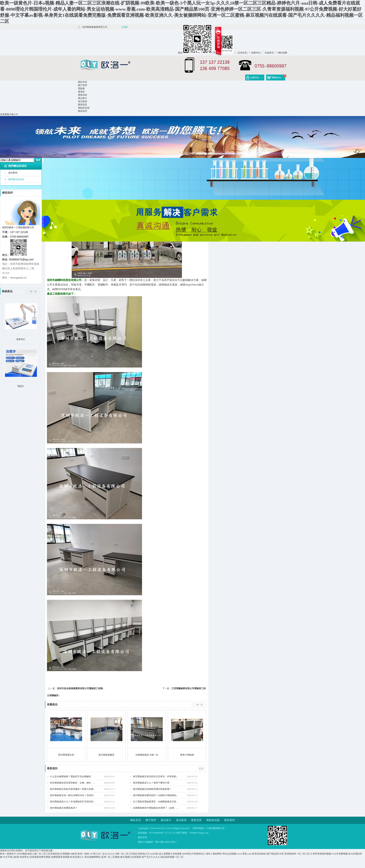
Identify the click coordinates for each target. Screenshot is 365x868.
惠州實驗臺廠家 (106, 755)
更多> (202, 769)
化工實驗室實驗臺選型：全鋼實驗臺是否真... (155, 802)
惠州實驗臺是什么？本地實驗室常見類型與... (73, 802)
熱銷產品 (7, 291)
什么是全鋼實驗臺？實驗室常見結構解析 (71, 777)
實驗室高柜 (54, 156)
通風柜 (81, 92)
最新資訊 (52, 768)
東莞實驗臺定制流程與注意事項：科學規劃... (155, 777)
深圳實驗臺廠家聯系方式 (95, 27)
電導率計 (21, 339)
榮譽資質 (83, 105)
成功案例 (83, 101)
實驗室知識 (84, 108)
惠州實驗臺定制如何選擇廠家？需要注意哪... (73, 789)
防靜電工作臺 (41, 156)
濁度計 (21, 386)
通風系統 (83, 95)
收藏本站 (254, 53)
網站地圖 (281, 53)
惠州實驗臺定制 (66, 755)
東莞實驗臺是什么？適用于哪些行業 (151, 783)
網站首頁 (83, 82)
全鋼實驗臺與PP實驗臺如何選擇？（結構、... (156, 808)
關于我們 (83, 85)
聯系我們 (83, 111)
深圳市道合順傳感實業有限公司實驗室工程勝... (81, 688)
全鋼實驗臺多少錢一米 (147, 755)
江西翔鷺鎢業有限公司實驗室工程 (189, 688)
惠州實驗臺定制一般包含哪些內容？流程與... (73, 795)
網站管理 (142, 837)
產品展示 (83, 98)
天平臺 (63, 156)
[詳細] (125, 27)
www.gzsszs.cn (18, 278)
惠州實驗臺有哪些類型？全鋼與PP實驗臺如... (156, 795)
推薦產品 (52, 705)
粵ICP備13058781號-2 (166, 842)
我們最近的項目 (17, 166)
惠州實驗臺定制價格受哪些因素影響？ (152, 789)
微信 (180, 53)
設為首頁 (241, 53)
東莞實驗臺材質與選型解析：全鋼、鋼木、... (73, 783)
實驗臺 (81, 88)
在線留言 (268, 53)
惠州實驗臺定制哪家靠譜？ (64, 808)
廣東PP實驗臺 (187, 755)
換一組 (33, 291)
